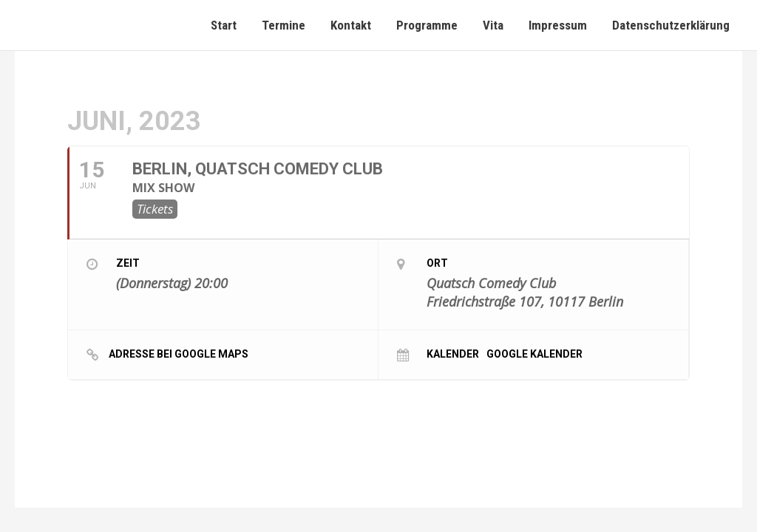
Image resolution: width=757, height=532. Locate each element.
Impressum (558, 25)
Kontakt (351, 25)
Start (224, 25)
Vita (493, 25)
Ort (437, 263)
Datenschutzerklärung (671, 25)
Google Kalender (534, 354)
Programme (427, 25)
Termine (284, 25)
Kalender (453, 354)
